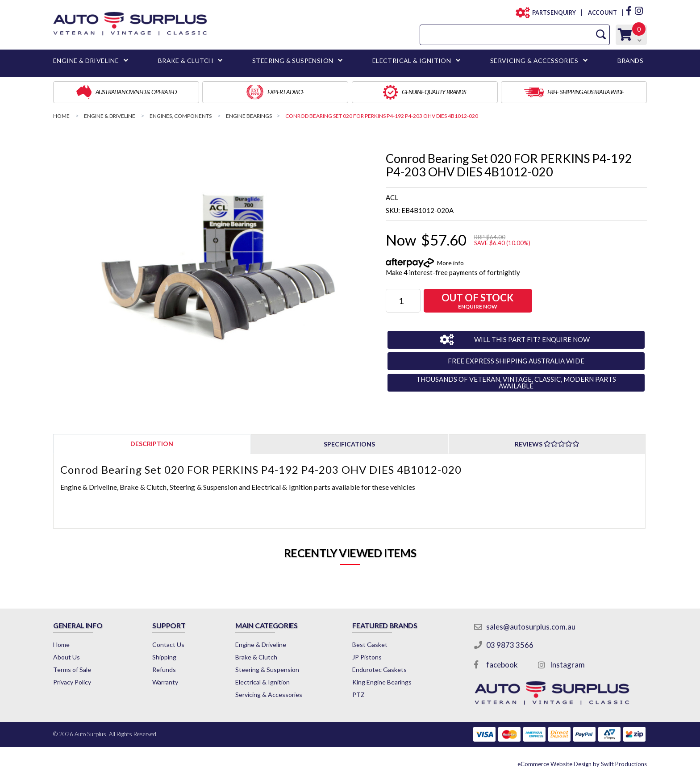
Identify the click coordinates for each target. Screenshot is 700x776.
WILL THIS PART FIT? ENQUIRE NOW (532, 339)
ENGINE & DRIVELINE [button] (86, 60)
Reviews (547, 444)
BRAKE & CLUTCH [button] (186, 60)
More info (450, 263)
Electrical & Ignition (262, 682)
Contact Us (168, 645)
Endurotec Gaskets (379, 670)
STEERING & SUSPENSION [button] (293, 60)
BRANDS (630, 60)
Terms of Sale (72, 670)
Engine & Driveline (261, 645)
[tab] (152, 444)
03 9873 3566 (510, 645)
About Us (67, 657)
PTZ (358, 695)
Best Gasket (370, 645)
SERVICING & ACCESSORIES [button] (534, 60)
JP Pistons (367, 657)
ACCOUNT (602, 13)
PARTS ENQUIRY (551, 13)
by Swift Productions (582, 764)
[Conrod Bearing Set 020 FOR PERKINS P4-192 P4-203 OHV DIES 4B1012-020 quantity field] (403, 301)
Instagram (567, 665)
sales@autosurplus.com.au (531, 627)
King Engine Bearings (382, 682)
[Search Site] (601, 35)
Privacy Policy (72, 682)
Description (152, 444)
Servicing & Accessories (269, 695)
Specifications (349, 444)
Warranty (165, 682)
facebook (502, 665)
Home (61, 645)
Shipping (164, 657)
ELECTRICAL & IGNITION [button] (412, 60)
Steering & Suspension (267, 670)
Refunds (164, 670)
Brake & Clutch (256, 657)
